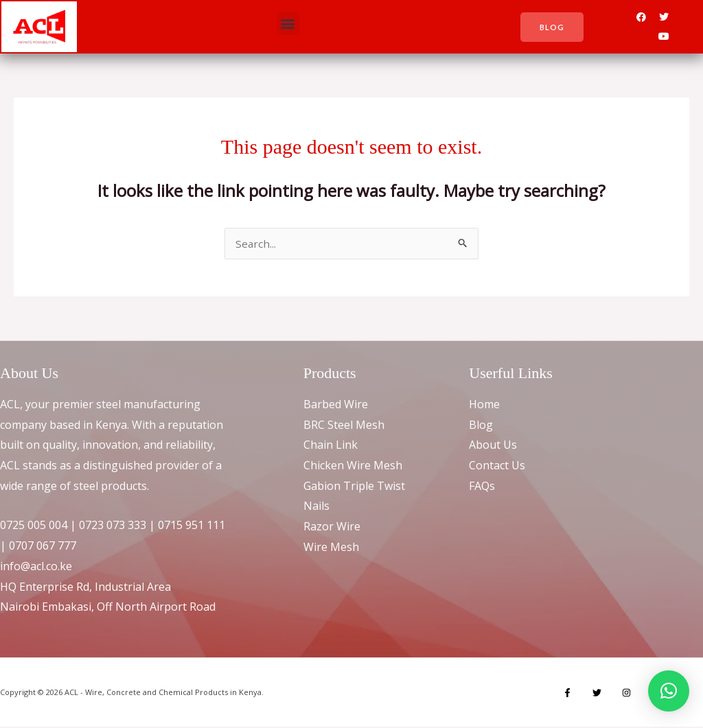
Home (484, 406)
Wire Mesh (331, 548)
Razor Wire (332, 528)
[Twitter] (593, 694)
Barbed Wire (336, 406)
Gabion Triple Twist (354, 487)
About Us (493, 446)
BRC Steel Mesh (344, 426)
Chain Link (331, 446)
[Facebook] (567, 694)
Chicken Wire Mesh (353, 467)
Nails (316, 507)
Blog (481, 426)
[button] (288, 24)
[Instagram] (620, 694)
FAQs (482, 487)
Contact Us (497, 467)
